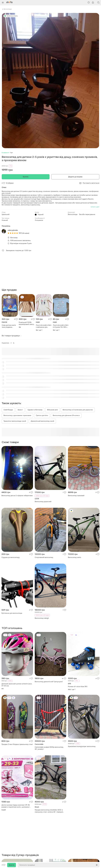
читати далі (95, 207)
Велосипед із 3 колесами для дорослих (78, 377)
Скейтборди (8, 377)
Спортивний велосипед (44, 524)
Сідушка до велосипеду (11, 524)
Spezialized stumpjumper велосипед (82, 713)
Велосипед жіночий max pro (79, 842)
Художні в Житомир (35, 377)
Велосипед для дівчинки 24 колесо (66, 382)
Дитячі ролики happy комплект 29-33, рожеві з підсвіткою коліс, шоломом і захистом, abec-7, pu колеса (16, 773)
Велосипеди (8, 9)
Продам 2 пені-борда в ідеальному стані (17, 711)
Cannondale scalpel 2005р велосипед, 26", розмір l (49, 715)
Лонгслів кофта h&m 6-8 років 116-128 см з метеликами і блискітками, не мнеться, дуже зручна (61, 293)
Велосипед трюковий (76, 462)
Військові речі (53, 377)
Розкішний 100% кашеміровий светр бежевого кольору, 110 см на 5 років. (26, 290)
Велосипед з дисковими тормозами (17, 382)
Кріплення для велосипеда (12, 580)
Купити (26, 177)
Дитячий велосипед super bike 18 (48, 842)
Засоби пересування (87, 214)
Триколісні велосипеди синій (15, 388)
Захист (20, 377)
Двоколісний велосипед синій (42, 388)
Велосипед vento (75, 524)
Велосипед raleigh (42, 585)
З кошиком (39, 220)
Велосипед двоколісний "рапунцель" (49, 649)
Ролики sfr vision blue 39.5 (78, 653)
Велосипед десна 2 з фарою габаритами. (17, 462)
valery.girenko (13, 230)
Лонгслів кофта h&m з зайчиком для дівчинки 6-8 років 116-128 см (44, 293)
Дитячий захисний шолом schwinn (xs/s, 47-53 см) (17, 652)
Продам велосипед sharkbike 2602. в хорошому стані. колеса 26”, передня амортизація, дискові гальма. (49, 778)
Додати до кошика (75, 177)
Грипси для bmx (42, 382)
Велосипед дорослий (43, 468)
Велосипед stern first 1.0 (11, 847)
